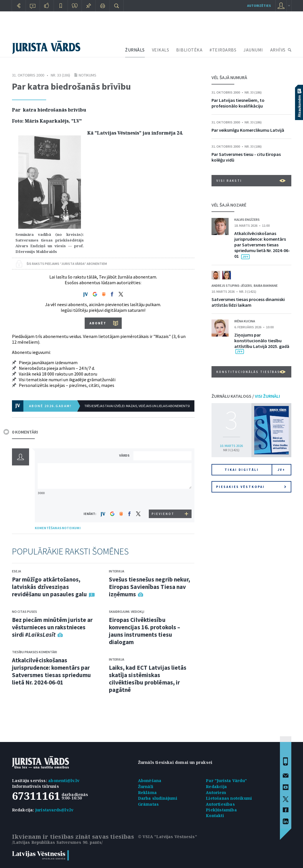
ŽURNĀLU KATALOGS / (246, 396)
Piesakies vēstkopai (251, 487)
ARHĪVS (278, 50)
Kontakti (215, 816)
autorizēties (259, 6)
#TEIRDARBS (223, 50)
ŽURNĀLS (135, 50)
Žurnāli (146, 786)
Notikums (88, 75)
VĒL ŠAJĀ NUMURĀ (229, 77)
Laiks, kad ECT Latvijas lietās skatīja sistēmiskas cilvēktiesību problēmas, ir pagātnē (148, 679)
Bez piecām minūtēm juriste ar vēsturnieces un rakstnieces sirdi (52, 627)
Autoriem (216, 792)
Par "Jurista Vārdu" (226, 781)
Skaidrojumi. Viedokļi (127, 612)
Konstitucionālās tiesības (251, 372)
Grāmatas (149, 804)
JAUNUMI (253, 50)
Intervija (117, 571)
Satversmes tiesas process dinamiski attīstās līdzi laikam (248, 302)
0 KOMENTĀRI (25, 432)
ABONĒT (98, 323)
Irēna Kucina (245, 321)
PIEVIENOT (163, 514)
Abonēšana (150, 781)
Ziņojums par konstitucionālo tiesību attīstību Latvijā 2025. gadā (262, 341)
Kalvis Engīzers (247, 219)
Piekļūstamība (221, 810)
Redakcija (216, 786)
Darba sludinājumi (158, 798)
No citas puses (25, 612)
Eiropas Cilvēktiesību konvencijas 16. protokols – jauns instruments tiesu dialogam (145, 631)
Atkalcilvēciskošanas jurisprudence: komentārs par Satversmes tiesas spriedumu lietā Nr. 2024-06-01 (52, 671)
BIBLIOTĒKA (189, 50)
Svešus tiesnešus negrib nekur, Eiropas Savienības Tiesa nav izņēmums (150, 587)
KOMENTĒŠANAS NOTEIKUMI (58, 528)
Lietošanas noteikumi (229, 798)
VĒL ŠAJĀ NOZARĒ (229, 205)
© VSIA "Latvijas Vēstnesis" (167, 837)
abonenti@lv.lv (64, 781)
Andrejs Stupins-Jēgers (232, 285)
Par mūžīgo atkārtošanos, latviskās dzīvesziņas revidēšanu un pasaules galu (50, 587)
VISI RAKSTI (251, 181)
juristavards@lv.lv (54, 810)
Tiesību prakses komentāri (34, 652)
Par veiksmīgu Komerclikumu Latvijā (248, 130)
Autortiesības (220, 804)
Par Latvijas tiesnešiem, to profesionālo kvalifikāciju (238, 103)
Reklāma (147, 792)
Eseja (17, 571)
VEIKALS (161, 50)
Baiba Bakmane (266, 285)
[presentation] (163, 499)
